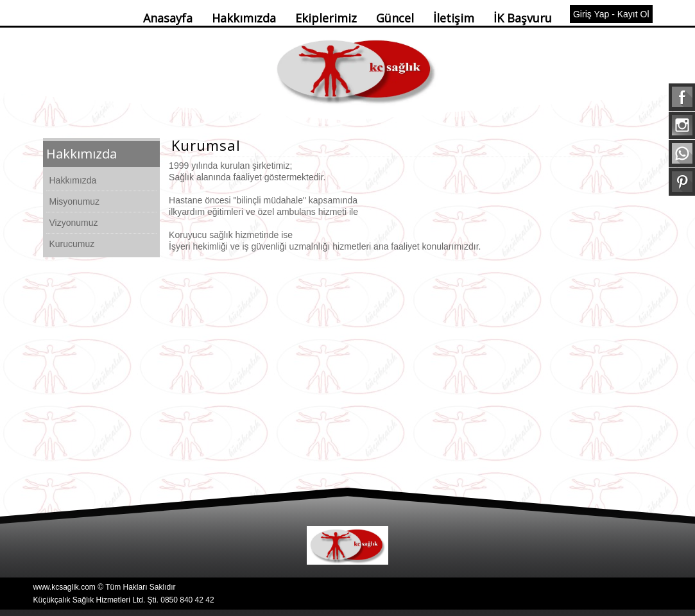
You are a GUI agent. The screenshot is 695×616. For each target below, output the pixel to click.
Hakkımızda (244, 18)
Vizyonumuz (74, 223)
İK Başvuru (523, 18)
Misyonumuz (75, 201)
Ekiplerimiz (326, 18)
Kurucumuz (72, 244)
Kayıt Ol (633, 14)
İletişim (454, 18)
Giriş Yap (591, 14)
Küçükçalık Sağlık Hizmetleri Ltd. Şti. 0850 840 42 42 (124, 600)
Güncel (395, 18)
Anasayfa (168, 18)
